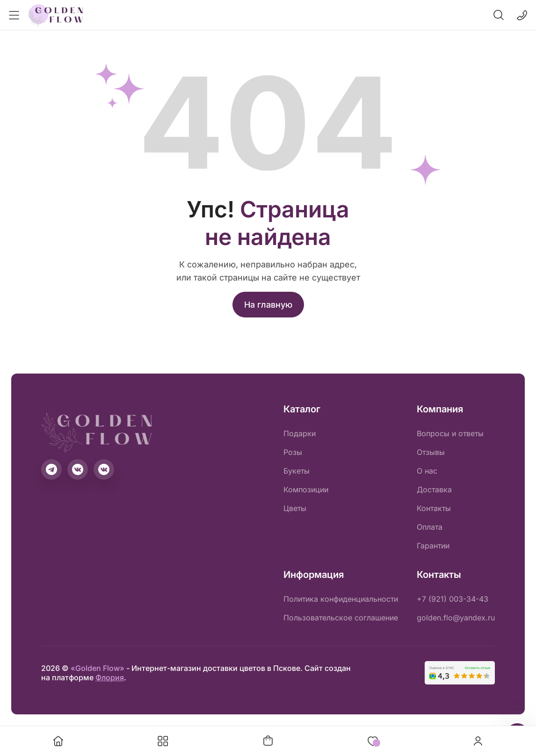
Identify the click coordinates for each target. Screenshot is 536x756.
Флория (110, 677)
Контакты (434, 508)
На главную (268, 305)
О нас (427, 471)
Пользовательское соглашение (341, 618)
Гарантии (433, 546)
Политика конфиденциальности (341, 599)
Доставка (434, 490)
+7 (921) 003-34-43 (453, 599)
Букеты (297, 471)
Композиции (306, 490)
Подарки (300, 433)
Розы (293, 452)
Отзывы (431, 452)
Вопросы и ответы (450, 433)
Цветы (295, 508)
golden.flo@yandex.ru (456, 618)
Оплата (430, 527)
